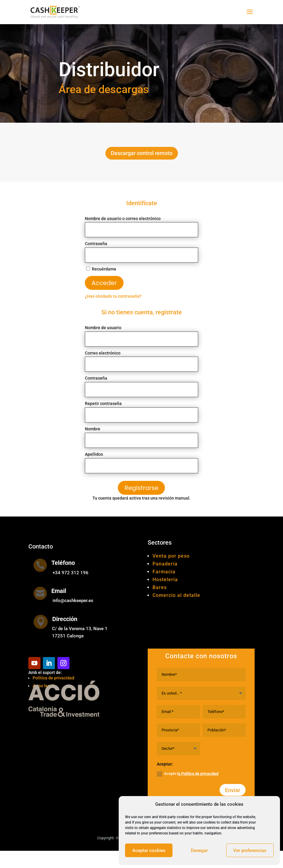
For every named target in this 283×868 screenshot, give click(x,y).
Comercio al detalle (176, 595)
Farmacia (164, 572)
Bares (160, 587)
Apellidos (94, 454)
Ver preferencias (250, 850)
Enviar (233, 790)
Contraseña (96, 244)
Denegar (199, 850)
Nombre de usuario (103, 328)
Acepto (188, 774)
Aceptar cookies (149, 850)
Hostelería (165, 580)
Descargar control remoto (142, 153)
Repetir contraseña (103, 403)
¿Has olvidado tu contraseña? (113, 296)
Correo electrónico (103, 353)
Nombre (93, 429)
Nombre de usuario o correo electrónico (123, 219)
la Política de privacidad (198, 774)
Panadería (165, 564)
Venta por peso (171, 556)
